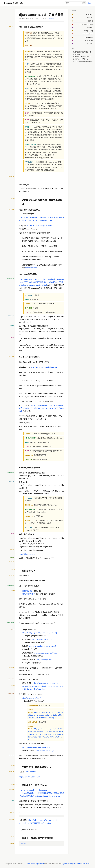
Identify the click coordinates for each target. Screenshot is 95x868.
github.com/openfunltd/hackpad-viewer (77, 864)
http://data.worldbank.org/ (42, 639)
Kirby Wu (90, 18)
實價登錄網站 (27, 591)
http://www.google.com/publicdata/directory (39, 632)
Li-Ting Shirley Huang (86, 24)
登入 (89, 3)
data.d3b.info (31, 772)
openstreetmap (31, 268)
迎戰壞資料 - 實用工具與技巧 (82, 57)
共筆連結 (23, 844)
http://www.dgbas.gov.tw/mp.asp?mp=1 (45, 646)
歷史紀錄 (51, 18)
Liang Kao (90, 14)
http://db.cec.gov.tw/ (44, 660)
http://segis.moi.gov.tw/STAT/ (45, 653)
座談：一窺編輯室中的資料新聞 (83, 61)
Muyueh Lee (89, 40)
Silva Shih (90, 27)
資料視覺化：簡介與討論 (81, 59)
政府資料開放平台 (28, 594)
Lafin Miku (89, 43)
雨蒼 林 (91, 21)
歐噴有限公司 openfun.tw (36, 864)
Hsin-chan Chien (87, 34)
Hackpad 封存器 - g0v (13, 3)
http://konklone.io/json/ (31, 698)
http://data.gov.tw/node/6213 (46, 683)
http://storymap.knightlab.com (40, 225)
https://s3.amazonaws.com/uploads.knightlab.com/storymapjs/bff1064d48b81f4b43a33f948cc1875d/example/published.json (46, 715)
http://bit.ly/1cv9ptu (27, 554)
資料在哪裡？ (77, 54)
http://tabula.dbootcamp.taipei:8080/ (36, 747)
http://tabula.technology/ (45, 750)
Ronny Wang (89, 37)
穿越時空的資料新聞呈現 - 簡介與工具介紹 (83, 52)
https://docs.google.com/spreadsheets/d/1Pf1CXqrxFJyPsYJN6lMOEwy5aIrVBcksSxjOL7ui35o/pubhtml (42, 408)
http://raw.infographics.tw (29, 777)
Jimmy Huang (88, 31)
